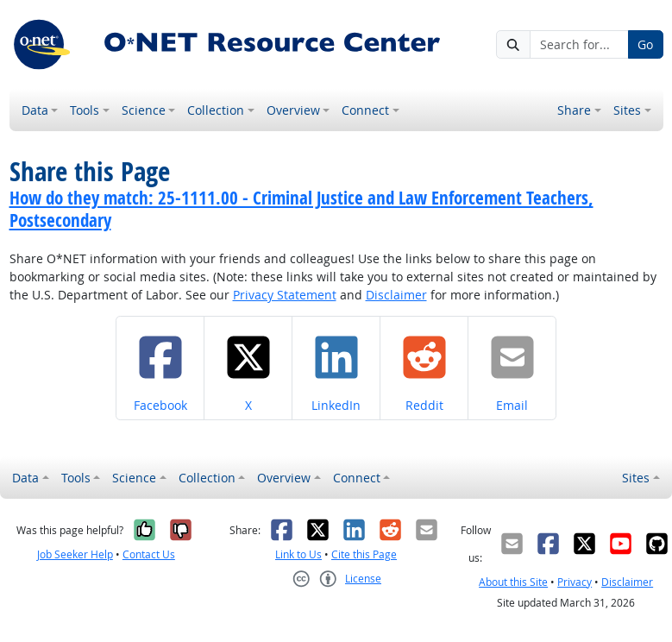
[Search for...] (579, 45)
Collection (216, 110)
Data (35, 110)
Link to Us (298, 554)
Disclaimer (396, 295)
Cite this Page (364, 554)
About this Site (513, 582)
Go (645, 44)
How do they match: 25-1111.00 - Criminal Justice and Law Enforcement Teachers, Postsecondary (301, 208)
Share (574, 110)
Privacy (575, 582)
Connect (365, 110)
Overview (293, 110)
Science (144, 110)
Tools (85, 110)
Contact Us (149, 554)
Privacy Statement (285, 295)
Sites (627, 110)
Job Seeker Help (75, 554)
